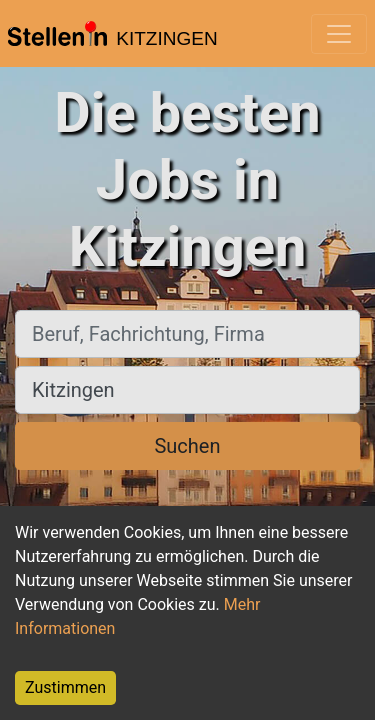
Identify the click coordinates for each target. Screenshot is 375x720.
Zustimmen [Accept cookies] (65, 687)
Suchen (187, 446)
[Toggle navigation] (339, 34)
